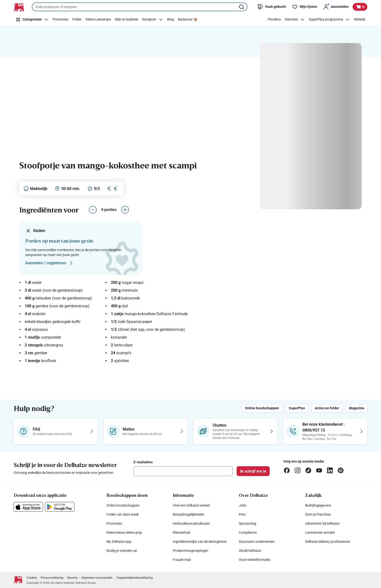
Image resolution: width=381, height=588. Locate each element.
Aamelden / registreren (50, 263)
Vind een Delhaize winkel (191, 505)
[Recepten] (153, 20)
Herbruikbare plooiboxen (191, 523)
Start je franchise (318, 514)
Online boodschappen (262, 408)
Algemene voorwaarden (97, 578)
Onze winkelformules (255, 560)
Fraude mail (182, 560)
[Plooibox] (274, 20)
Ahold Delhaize (250, 551)
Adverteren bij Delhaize (322, 523)
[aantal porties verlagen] (93, 210)
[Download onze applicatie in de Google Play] (60, 507)
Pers (242, 514)
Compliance (248, 533)
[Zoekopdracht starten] (242, 7)
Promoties (114, 523)
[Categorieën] (32, 20)
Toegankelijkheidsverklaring (134, 578)
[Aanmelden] (336, 7)
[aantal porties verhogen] (125, 210)
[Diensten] (295, 20)
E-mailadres (143, 462)
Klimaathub (182, 533)
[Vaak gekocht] (272, 7)
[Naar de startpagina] (19, 7)
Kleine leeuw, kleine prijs (124, 533)
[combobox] (140, 7)
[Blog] (171, 20)
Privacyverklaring (52, 578)
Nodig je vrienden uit (122, 551)
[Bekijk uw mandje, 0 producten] (360, 7)
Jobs (243, 505)
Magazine (357, 408)
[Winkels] (360, 20)
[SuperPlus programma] (329, 20)
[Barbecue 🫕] (188, 20)
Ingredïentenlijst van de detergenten (200, 542)
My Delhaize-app (119, 542)
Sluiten (35, 231)
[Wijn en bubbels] (127, 20)
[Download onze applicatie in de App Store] (28, 507)
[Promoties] (60, 20)
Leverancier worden (320, 533)
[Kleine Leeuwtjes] (98, 20)
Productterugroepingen (190, 551)
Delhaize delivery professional (327, 542)
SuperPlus (297, 408)
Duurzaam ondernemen (257, 542)
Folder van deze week (123, 514)
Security (72, 578)
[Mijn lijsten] (305, 7)
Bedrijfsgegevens (318, 505)
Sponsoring (248, 523)
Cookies (32, 578)
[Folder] (77, 20)
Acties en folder (327, 408)
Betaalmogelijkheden (189, 514)
